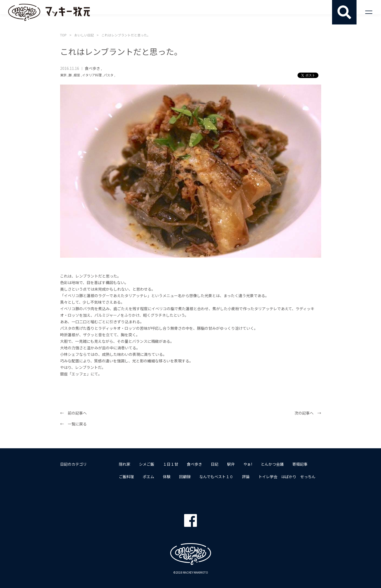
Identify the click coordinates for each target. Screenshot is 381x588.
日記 (215, 464)
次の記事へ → (308, 413)
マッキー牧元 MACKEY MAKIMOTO (49, 12)
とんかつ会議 (272, 464)
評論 (246, 477)
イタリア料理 (92, 75)
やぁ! (248, 464)
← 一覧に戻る (73, 424)
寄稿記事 (300, 464)
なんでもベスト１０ (216, 477)
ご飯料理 (126, 477)
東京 (63, 75)
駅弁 (231, 464)
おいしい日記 (84, 35)
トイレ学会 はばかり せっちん (287, 477)
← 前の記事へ (73, 413)
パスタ (109, 75)
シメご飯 (147, 464)
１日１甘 (171, 464)
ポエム (148, 477)
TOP (63, 35)
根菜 (77, 75)
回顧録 (185, 477)
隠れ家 (125, 464)
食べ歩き (92, 68)
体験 (167, 477)
